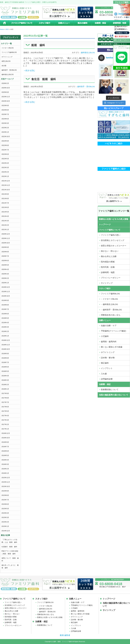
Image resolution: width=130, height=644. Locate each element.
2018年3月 (5, 380)
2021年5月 (5, 212)
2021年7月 (5, 203)
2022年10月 (6, 137)
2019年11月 (6, 292)
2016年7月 (5, 447)
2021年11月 (6, 185)
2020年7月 (5, 256)
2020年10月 (6, 243)
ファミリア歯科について (22, 23)
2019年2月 (5, 331)
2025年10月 (6, 88)
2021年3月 (5, 221)
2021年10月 (6, 190)
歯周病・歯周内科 (78, 611)
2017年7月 (5, 402)
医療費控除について (45, 625)
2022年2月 (5, 172)
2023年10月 (6, 101)
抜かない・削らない (12, 614)
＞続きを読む (29, 70)
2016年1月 (5, 473)
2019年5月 (5, 318)
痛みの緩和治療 (82, 23)
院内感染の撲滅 (11, 617)
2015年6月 (5, 504)
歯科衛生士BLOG (8, 75)
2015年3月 (5, 517)
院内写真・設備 (11, 620)
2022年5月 (5, 159)
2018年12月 (6, 340)
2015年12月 (6, 478)
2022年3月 (5, 168)
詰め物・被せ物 (77, 620)
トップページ (105, 224)
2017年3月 (5, 420)
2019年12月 (6, 287)
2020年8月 (5, 252)
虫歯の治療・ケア (78, 602)
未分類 (4, 66)
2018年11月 (6, 345)
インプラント (76, 625)
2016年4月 (5, 460)
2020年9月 (5, 247)
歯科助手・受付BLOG (9, 70)
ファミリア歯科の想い (13, 602)
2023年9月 (5, 106)
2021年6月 (5, 207)
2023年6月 (5, 119)
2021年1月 (5, 230)
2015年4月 (5, 513)
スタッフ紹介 (44, 23)
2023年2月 (5, 128)
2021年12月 (6, 181)
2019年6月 (5, 314)
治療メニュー (64, 23)
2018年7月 (5, 362)
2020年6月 (5, 261)
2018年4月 (5, 376)
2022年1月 (5, 176)
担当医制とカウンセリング (15, 605)
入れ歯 (73, 628)
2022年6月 (5, 154)
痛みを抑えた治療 (11, 611)
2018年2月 (5, 385)
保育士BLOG (6, 61)
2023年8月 (5, 110)
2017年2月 (5, 424)
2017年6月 (5, 407)
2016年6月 (5, 451)
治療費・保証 (100, 23)
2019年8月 (5, 305)
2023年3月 (5, 123)
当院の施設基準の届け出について (114, 395)
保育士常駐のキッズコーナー (16, 608)
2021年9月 (5, 194)
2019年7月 (5, 309)
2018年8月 (5, 358)
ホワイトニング (7, 57)
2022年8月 (5, 145)
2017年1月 (5, 429)
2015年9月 (5, 491)
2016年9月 (5, 442)
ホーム (4, 23)
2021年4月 (5, 216)
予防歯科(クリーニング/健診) (82, 605)
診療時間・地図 (120, 23)
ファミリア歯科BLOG (9, 52)
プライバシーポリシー (13, 625)
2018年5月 (5, 371)
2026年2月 (5, 83)
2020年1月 (5, 283)
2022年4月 (5, 163)
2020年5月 (5, 265)
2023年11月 (6, 97)
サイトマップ (109, 610)
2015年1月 (5, 526)
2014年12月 (6, 531)
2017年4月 (5, 416)
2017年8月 (5, 398)
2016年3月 (5, 464)
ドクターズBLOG (8, 48)
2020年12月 (6, 234)
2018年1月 (5, 389)
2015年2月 (5, 522)
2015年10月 (6, 486)
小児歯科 (74, 608)
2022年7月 (5, 150)
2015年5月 (5, 509)
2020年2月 (5, 278)
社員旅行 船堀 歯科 (9, 547)
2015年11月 (6, 482)
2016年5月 (5, 455)
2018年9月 (5, 354)
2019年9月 (5, 300)
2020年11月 (6, 238)
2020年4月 (5, 269)
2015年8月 (5, 495)
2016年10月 (6, 438)
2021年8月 (5, 199)
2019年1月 (5, 336)
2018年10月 (6, 349)
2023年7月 (5, 114)
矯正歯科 (74, 622)
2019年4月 (5, 323)
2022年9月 (5, 141)
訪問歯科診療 (76, 631)
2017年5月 (5, 411)
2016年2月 (5, 469)
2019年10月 (6, 296)
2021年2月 (5, 225)
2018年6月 (5, 367)
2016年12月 (6, 433)
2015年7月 (5, 500)
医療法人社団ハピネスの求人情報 (114, 219)
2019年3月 (5, 327)
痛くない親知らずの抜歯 (80, 614)
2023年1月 (5, 132)
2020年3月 (5, 274)
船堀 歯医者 (65, 635)
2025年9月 (5, 92)
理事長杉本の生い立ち (46, 614)
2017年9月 (5, 393)
